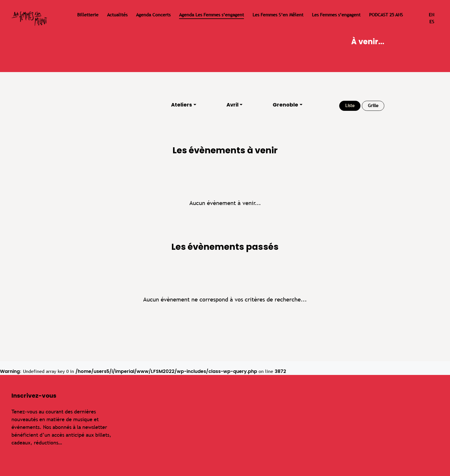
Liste (350, 106)
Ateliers (182, 105)
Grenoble (285, 105)
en (431, 15)
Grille (373, 106)
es (432, 22)
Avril (232, 105)
